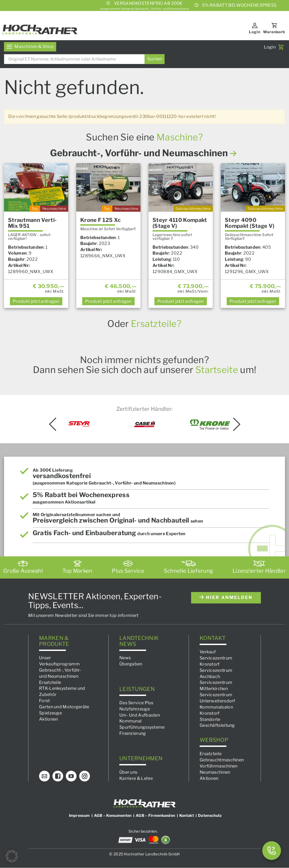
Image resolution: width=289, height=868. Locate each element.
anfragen (36, 301)
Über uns (128, 772)
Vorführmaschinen (219, 766)
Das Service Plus (136, 703)
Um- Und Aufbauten (140, 715)
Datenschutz (210, 816)
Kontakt (187, 816)
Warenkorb (274, 32)
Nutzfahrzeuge (135, 709)
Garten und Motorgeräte (64, 707)
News (125, 658)
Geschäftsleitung (217, 726)
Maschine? (180, 137)
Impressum (79, 816)
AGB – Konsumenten (113, 816)
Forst (45, 701)
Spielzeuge (50, 713)
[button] (12, 856)
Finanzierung (133, 733)
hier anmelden (226, 598)
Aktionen (48, 719)
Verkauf (208, 652)
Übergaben (131, 664)
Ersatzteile (50, 682)
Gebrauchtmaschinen (222, 760)
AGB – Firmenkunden (155, 816)
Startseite (217, 370)
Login (255, 32)
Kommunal (130, 721)
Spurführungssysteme (142, 727)
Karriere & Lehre (136, 778)
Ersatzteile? (156, 324)
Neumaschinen (215, 772)
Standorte (210, 719)
